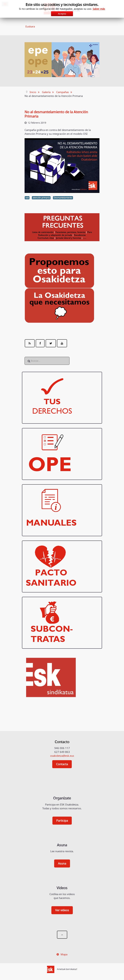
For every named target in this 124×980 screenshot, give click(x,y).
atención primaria (41, 198)
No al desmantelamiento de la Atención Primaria (56, 114)
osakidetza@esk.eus (62, 756)
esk (27, 198)
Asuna (62, 863)
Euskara (30, 26)
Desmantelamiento (63, 198)
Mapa (64, 954)
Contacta (62, 764)
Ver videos (62, 910)
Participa (62, 821)
